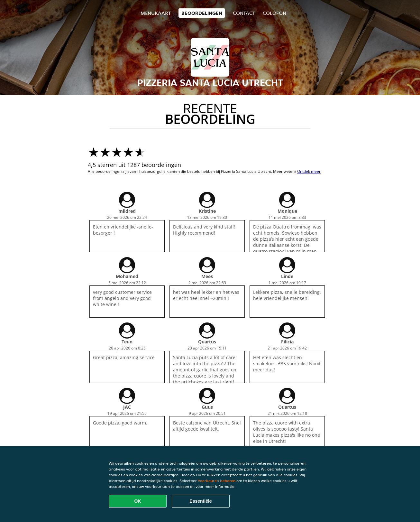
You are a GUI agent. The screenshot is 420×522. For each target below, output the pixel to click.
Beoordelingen (202, 13)
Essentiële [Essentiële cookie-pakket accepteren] (201, 501)
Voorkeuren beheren (217, 481)
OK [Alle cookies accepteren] (138, 501)
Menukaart (156, 13)
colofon (274, 13)
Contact (244, 13)
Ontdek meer (309, 171)
